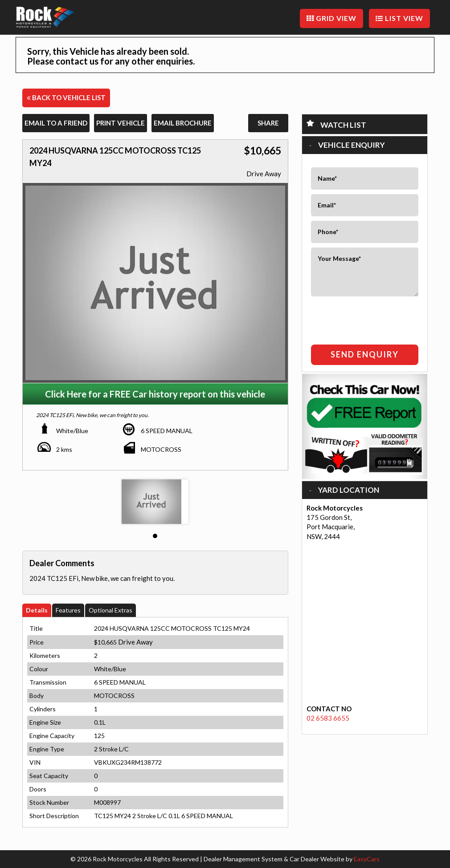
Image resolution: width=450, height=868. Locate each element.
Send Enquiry (365, 354)
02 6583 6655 (328, 718)
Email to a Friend (56, 123)
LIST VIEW (399, 18)
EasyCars (367, 859)
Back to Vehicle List (66, 97)
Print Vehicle (121, 123)
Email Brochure (183, 123)
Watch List (343, 125)
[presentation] (363, 318)
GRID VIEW (331, 18)
